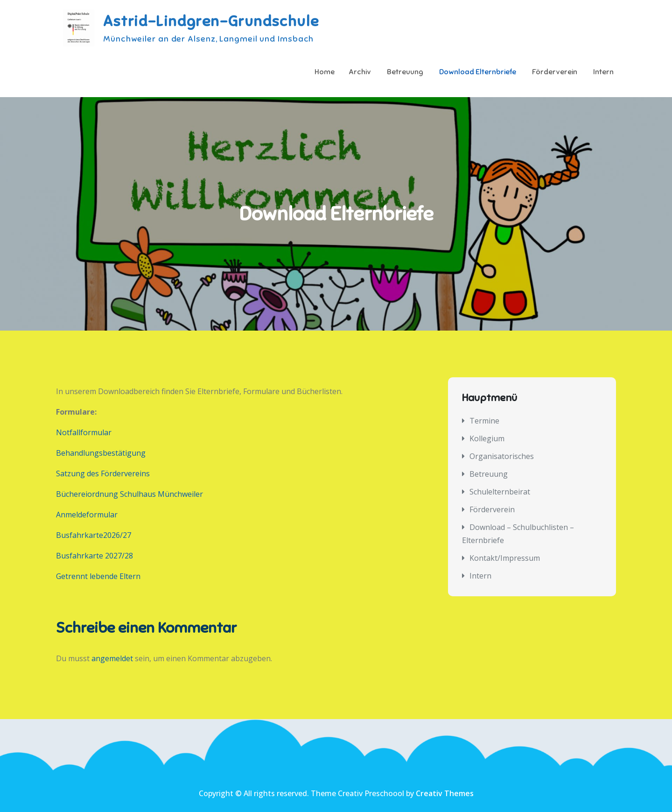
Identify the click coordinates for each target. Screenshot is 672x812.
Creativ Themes (445, 793)
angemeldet (112, 658)
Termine (484, 421)
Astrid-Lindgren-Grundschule (211, 21)
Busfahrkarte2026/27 (94, 535)
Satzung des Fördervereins (103, 473)
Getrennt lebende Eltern (98, 576)
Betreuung (405, 72)
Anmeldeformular (87, 515)
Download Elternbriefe (478, 72)
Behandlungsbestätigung (101, 453)
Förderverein (555, 72)
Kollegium (487, 438)
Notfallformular (84, 432)
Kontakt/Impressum (505, 558)
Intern (603, 72)
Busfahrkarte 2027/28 (94, 556)
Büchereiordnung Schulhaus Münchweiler (129, 494)
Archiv (360, 72)
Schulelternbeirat (500, 492)
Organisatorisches (502, 456)
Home (325, 72)
